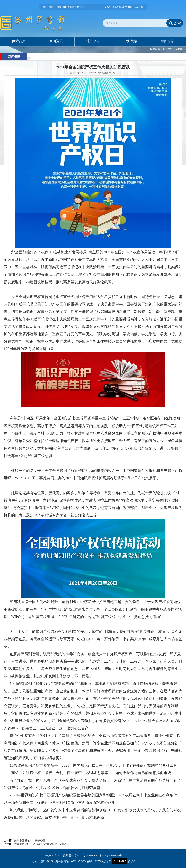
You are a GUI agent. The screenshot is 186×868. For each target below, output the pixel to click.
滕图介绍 (168, 41)
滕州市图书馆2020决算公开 (30, 841)
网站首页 (19, 41)
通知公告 (93, 41)
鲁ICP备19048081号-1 (112, 856)
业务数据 (130, 41)
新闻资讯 (56, 41)
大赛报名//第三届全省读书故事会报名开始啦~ (40, 844)
